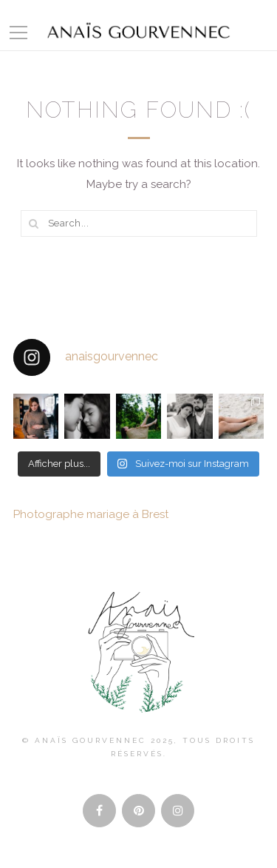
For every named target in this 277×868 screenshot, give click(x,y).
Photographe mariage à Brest (91, 514)
